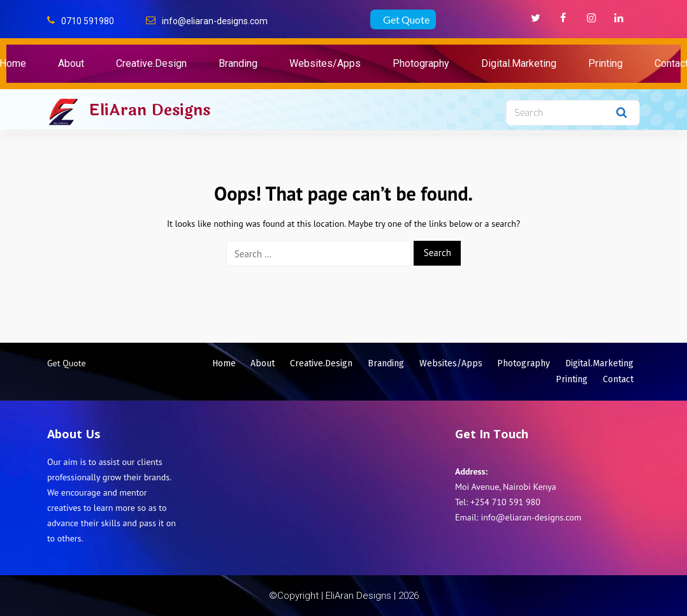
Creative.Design (151, 63)
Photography (421, 63)
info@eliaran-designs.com (215, 21)
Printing (605, 63)
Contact (618, 379)
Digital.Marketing (519, 63)
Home (224, 363)
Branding (238, 63)
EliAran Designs (149, 110)
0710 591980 (88, 21)
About (71, 63)
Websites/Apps (325, 63)
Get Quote (406, 19)
